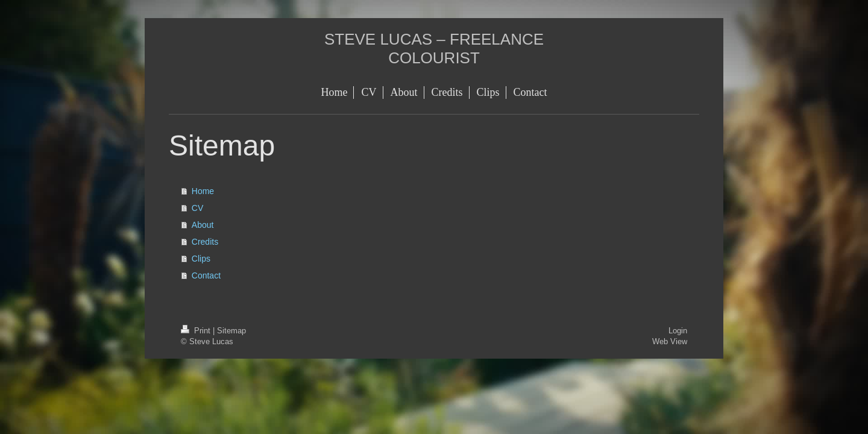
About (203, 225)
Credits (205, 242)
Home (203, 191)
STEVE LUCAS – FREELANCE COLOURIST (434, 49)
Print (197, 330)
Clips (201, 259)
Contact (206, 275)
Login (678, 330)
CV (197, 208)
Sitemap (231, 330)
